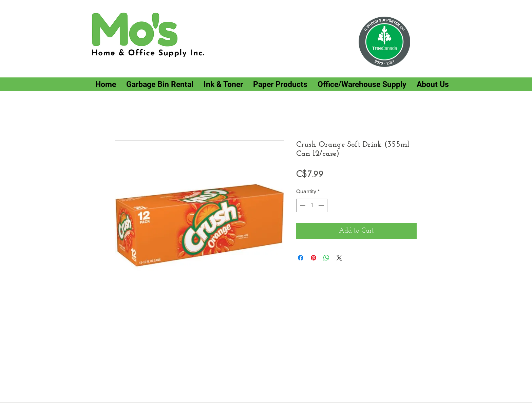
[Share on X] (339, 258)
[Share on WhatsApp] (326, 258)
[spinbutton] (312, 205)
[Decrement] (302, 205)
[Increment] (322, 205)
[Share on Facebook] (301, 258)
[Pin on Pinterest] (313, 258)
